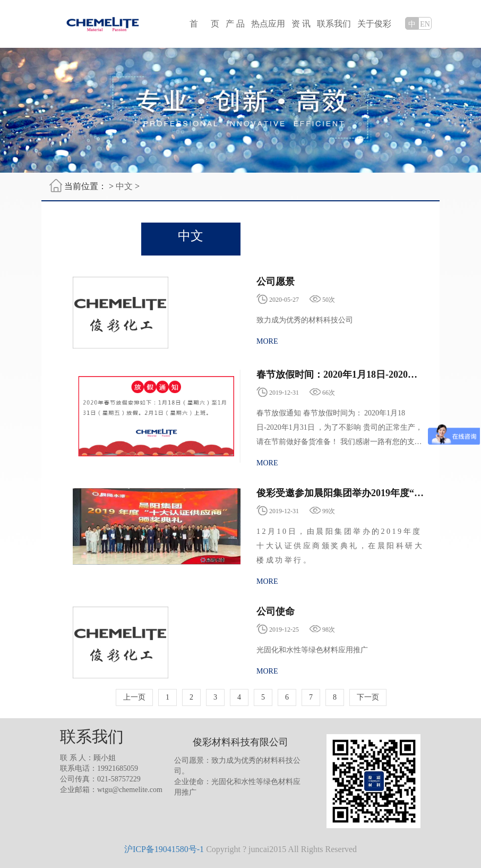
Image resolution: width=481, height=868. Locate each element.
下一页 (368, 697)
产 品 (235, 24)
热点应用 (268, 24)
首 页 (204, 24)
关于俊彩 (374, 24)
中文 (124, 186)
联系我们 (334, 24)
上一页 (134, 697)
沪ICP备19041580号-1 (164, 849)
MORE (267, 342)
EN (425, 24)
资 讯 (301, 24)
